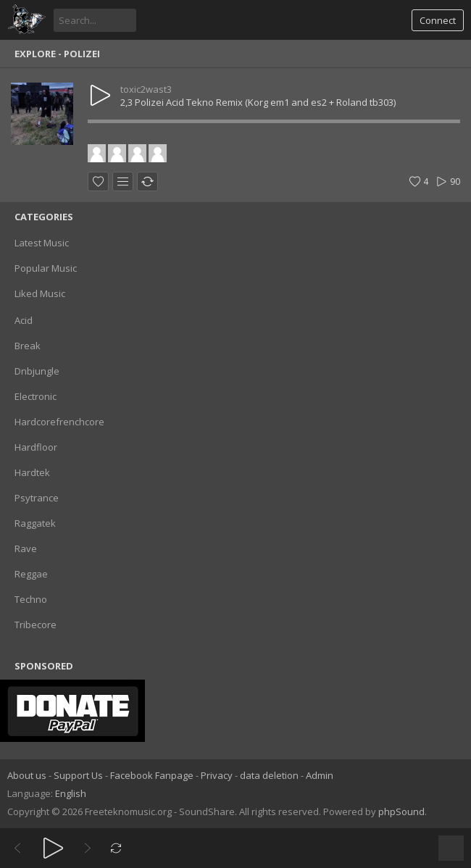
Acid (24, 320)
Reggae (31, 574)
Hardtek (32, 472)
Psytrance (37, 498)
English (71, 793)
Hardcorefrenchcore (59, 422)
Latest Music (42, 243)
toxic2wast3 (146, 89)
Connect (438, 20)
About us (27, 775)
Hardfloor (36, 447)
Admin (320, 775)
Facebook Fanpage (152, 775)
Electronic (36, 396)
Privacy (217, 775)
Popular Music (46, 268)
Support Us (78, 775)
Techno (31, 599)
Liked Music (40, 293)
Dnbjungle (37, 371)
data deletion (269, 775)
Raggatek (35, 523)
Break (28, 346)
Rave (26, 548)
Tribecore (36, 625)
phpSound (401, 811)
